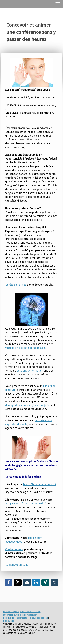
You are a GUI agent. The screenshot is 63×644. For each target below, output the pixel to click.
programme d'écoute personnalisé (26, 503)
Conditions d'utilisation (30, 612)
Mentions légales (11, 612)
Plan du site (9, 621)
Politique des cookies (38, 618)
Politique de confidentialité (15, 618)
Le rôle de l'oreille (16, 285)
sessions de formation (30, 371)
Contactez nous (14, 549)
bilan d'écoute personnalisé (40, 484)
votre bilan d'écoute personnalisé (25, 348)
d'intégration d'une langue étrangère (27, 405)
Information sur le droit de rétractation (20, 615)
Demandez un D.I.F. (17, 565)
